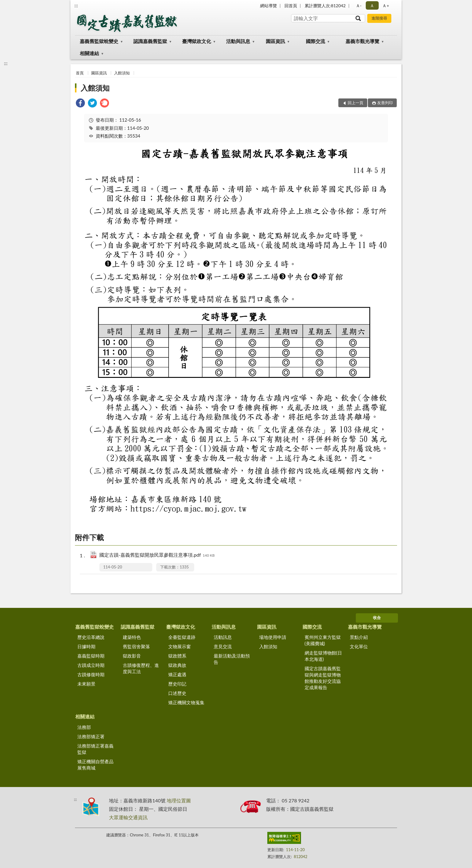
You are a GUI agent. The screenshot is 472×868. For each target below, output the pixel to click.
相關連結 (89, 53)
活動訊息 (223, 637)
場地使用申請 (273, 637)
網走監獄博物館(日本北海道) (323, 656)
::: (76, 5)
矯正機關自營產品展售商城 (95, 765)
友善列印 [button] (385, 103)
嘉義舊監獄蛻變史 (99, 41)
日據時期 (86, 646)
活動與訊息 (238, 41)
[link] (80, 104)
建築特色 (132, 637)
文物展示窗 (180, 646)
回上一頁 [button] (356, 103)
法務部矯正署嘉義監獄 (95, 749)
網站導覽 (269, 6)
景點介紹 (359, 637)
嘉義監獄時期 (91, 656)
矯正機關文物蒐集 (186, 702)
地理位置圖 (179, 800)
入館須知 (122, 73)
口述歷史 (177, 693)
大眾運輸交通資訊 (128, 817)
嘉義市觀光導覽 (362, 41)
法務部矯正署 (91, 736)
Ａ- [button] (359, 6)
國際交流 (315, 41)
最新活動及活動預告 (232, 659)
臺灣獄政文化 (197, 41)
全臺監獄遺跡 (182, 637)
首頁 (80, 73)
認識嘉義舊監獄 (150, 41)
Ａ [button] (372, 6)
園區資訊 (275, 41)
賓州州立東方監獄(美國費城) (323, 640)
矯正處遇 (177, 674)
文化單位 (359, 646)
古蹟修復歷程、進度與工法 (141, 668)
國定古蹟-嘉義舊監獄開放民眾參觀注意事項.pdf (157, 555)
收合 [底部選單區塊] (377, 618)
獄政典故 (177, 665)
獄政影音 (132, 656)
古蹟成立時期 (91, 665)
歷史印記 (177, 684)
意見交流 (223, 646)
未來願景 (86, 684)
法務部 (84, 727)
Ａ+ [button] (386, 6)
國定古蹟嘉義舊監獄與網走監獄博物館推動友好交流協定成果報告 (323, 678)
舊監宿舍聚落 (136, 646)
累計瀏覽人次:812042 (325, 6)
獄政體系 (177, 656)
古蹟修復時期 (91, 674)
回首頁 (291, 6)
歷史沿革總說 (91, 637)
